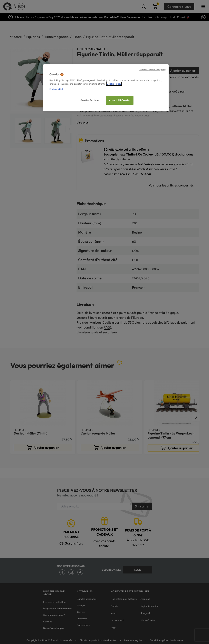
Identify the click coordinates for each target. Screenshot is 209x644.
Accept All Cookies (120, 100)
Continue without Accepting (152, 69)
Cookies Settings (90, 100)
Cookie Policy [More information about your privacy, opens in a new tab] (114, 84)
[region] (106, 88)
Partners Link (56, 89)
